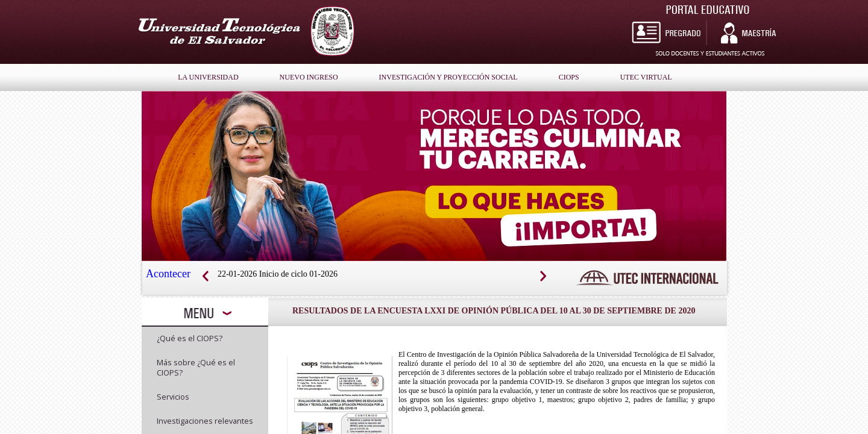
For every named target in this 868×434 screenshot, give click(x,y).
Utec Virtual (646, 77)
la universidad (208, 77)
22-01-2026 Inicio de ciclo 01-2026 (278, 274)
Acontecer (168, 274)
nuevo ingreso (309, 77)
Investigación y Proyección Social (448, 77)
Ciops (569, 77)
